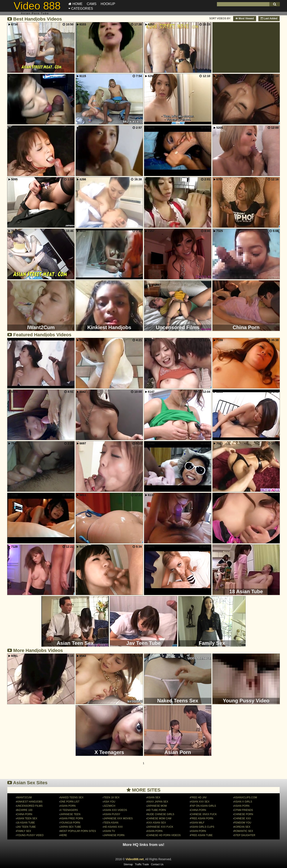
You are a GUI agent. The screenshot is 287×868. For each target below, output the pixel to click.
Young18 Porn (70, 823)
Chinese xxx (242, 818)
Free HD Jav (199, 797)
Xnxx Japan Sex (158, 802)
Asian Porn (68, 806)
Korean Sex (242, 827)
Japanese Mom (157, 806)
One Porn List (70, 802)
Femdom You (243, 823)
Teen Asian (111, 823)
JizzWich (109, 806)
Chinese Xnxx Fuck (204, 814)
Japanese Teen (70, 814)
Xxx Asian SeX (157, 823)
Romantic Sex (243, 831)
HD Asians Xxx (113, 827)
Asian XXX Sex (200, 802)
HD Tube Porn (157, 810)
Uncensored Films (30, 806)
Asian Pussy (112, 814)
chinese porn (243, 814)
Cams (91, 4)
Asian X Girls (243, 802)
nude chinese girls (161, 814)
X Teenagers (69, 810)
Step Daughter (245, 835)
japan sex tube (70, 827)
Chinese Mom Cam (159, 818)
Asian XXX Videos (115, 810)
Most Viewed (245, 18)
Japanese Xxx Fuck (160, 827)
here (63, 835)
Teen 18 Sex (111, 797)
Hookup (108, 4)
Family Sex (24, 831)
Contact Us (157, 864)
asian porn (198, 831)
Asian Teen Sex (27, 818)
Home (75, 4)
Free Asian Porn (202, 818)
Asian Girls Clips (202, 827)
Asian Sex (154, 797)
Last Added (269, 18)
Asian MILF (198, 823)
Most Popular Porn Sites (78, 831)
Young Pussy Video (30, 835)
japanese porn (114, 835)
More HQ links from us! (143, 845)
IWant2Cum (24, 797)
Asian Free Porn (71, 818)
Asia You (109, 802)
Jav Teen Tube (26, 827)
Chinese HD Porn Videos (164, 835)
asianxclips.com (245, 797)
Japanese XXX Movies (118, 818)
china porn (198, 810)
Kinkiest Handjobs (29, 802)
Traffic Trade (142, 864)
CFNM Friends (243, 810)
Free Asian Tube (202, 835)
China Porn (24, 814)
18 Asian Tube (26, 823)
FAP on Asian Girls (203, 806)
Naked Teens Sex (72, 797)
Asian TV (109, 831)
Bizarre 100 (24, 810)
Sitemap (128, 864)
